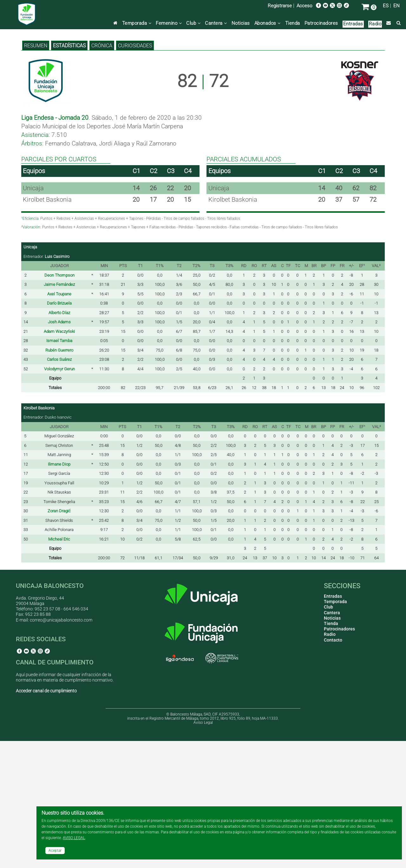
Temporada (137, 23)
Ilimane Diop (59, 591)
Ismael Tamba (59, 468)
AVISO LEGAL (74, 838)
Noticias (241, 23)
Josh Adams (59, 449)
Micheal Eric (59, 666)
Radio (375, 24)
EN (396, 6)
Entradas (353, 24)
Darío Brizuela (59, 430)
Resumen (36, 173)
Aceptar (55, 851)
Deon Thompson (59, 402)
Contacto (333, 767)
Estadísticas (69, 173)
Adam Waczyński (59, 458)
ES (386, 6)
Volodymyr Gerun (59, 496)
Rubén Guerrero (59, 477)
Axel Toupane (59, 421)
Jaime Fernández (59, 411)
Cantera (216, 23)
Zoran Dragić (59, 638)
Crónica (102, 173)
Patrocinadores (321, 23)
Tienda (293, 23)
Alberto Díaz (59, 440)
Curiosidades (135, 173)
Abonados (268, 23)
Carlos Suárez (59, 486)
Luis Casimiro (57, 384)
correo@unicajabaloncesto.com (61, 747)
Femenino (169, 23)
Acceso (304, 6)
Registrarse (280, 6)
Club (193, 23)
